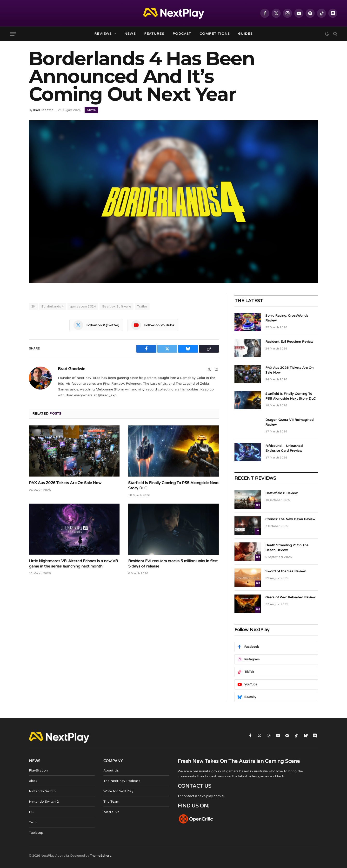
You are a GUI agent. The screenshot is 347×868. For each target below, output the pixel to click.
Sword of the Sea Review (285, 571)
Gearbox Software (117, 307)
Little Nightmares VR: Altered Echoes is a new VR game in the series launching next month (73, 564)
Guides (245, 34)
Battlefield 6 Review (281, 493)
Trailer (142, 307)
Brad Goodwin (43, 110)
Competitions (215, 34)
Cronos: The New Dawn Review (290, 519)
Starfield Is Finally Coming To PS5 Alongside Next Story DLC (173, 485)
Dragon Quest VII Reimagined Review (289, 422)
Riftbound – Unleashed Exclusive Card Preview (284, 448)
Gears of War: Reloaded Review (290, 597)
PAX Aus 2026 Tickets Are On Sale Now (65, 483)
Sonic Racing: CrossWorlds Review (287, 318)
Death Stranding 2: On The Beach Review (287, 548)
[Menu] (13, 34)
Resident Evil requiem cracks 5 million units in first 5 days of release (173, 564)
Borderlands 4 (53, 307)
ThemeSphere (101, 856)
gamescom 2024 (83, 307)
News (130, 34)
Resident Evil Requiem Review (289, 342)
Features (154, 34)
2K (33, 307)
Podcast (182, 34)
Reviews (103, 34)
